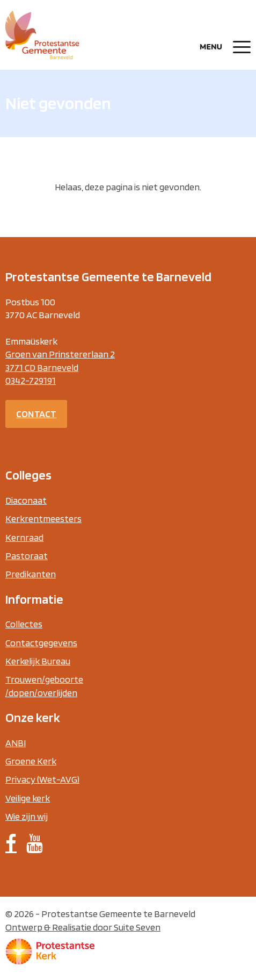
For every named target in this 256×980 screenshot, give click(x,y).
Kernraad (24, 537)
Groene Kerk (31, 761)
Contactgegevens (41, 643)
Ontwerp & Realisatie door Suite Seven (83, 927)
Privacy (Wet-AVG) (42, 779)
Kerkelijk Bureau (38, 661)
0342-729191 (31, 380)
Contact (36, 414)
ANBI (16, 743)
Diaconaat (26, 500)
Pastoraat (27, 556)
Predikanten (31, 574)
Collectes (24, 624)
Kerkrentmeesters (43, 518)
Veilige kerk (28, 798)
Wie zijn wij (27, 816)
